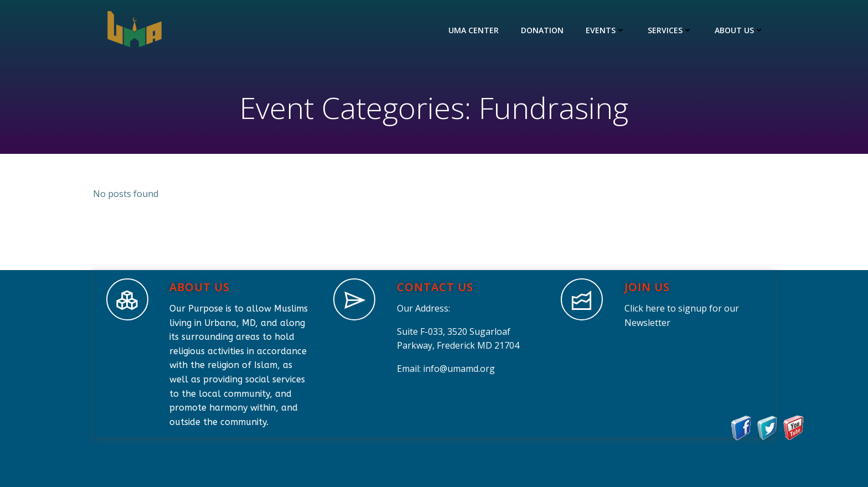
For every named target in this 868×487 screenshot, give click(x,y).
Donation (542, 30)
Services (670, 30)
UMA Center (474, 30)
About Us (739, 30)
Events (606, 30)
